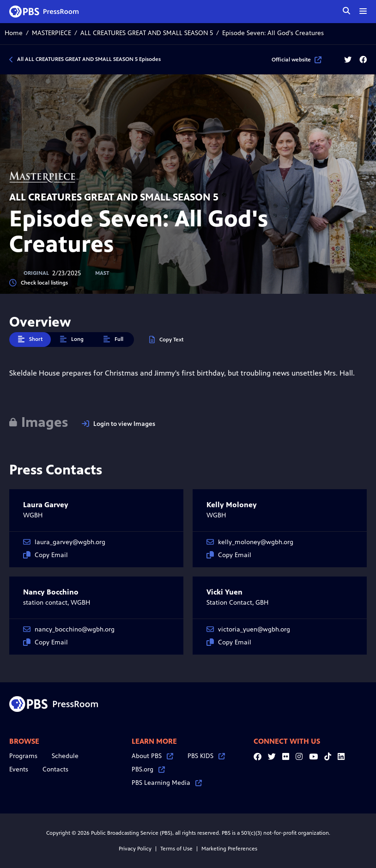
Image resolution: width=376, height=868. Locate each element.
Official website (297, 60)
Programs (23, 756)
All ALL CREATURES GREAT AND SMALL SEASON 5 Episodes (89, 59)
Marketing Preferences (229, 849)
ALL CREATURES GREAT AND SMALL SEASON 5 (147, 33)
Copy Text (166, 340)
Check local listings (39, 283)
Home (14, 33)
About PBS (152, 756)
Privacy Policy (135, 849)
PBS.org (148, 769)
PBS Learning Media (167, 783)
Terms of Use (176, 849)
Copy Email (45, 555)
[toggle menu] (363, 11)
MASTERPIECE (52, 33)
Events (19, 769)
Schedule (65, 756)
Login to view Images (118, 424)
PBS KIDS (206, 756)
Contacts (55, 769)
